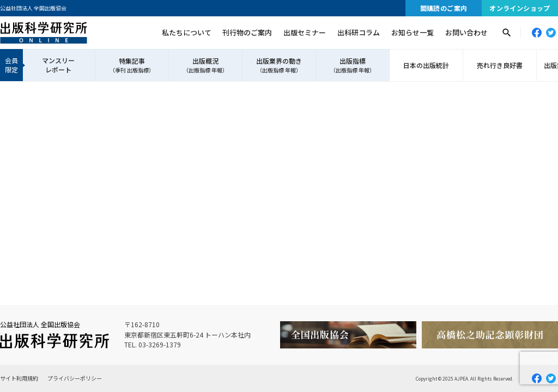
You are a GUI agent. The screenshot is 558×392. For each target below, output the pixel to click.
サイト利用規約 (19, 378)
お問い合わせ (466, 32)
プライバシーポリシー (75, 378)
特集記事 (132, 65)
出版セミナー (305, 32)
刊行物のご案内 (247, 32)
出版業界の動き (279, 65)
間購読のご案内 (444, 8)
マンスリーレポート (58, 65)
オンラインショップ (520, 8)
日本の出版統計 (426, 65)
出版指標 (353, 65)
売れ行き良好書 (500, 65)
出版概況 (205, 65)
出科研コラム (359, 32)
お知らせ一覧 (413, 32)
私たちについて (187, 32)
